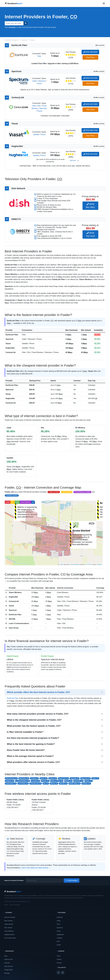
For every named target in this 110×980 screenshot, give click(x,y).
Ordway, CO (53, 778)
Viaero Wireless (15, 592)
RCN (58, 941)
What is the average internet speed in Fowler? (30, 756)
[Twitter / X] (63, 973)
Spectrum (10, 339)
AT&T (58, 924)
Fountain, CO (86, 784)
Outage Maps (8, 970)
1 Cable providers (54, 492)
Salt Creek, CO (78, 781)
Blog (6, 956)
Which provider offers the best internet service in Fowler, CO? (38, 692)
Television (42, 81)
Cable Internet (9, 924)
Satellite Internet (9, 935)
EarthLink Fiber (12, 335)
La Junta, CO (35, 781)
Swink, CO (95, 778)
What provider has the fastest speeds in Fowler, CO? (34, 726)
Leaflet (61, 564)
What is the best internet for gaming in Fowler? (31, 744)
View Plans (90, 57)
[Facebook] (58, 973)
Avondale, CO (75, 778)
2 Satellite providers (12, 496)
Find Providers (71, 880)
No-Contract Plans (10, 938)
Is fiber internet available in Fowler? (25, 732)
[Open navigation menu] (104, 3)
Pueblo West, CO (11, 784)
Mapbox (100, 564)
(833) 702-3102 (90, 234)
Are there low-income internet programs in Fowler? (33, 738)
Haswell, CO (63, 784)
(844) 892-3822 (90, 206)
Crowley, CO (34, 778)
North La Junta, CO (57, 781)
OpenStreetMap (75, 564)
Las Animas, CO (23, 784)
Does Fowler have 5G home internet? (26, 750)
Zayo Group (14, 628)
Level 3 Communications (19, 623)
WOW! (59, 945)
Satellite (36, 135)
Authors (59, 959)
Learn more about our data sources (35, 868)
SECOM (12, 619)
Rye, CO (46, 784)
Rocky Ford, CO (63, 778)
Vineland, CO (10, 781)
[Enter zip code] (44, 881)
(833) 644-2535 (90, 154)
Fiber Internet (8, 921)
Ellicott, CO (54, 784)
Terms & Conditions (15, 905)
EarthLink (60, 917)
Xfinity (59, 921)
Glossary (7, 963)
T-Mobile (59, 938)
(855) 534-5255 (90, 78)
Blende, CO (68, 781)
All (33, 502)
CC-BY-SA (89, 564)
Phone (39, 84)
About (59, 956)
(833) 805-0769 (90, 130)
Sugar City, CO (85, 778)
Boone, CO (44, 778)
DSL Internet (8, 928)
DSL (39, 106)
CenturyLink (11, 352)
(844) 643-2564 (90, 104)
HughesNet (10, 348)
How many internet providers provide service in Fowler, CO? (38, 714)
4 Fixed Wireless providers (82, 492)
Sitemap (7, 973)
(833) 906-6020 (90, 52)
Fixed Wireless (26, 502)
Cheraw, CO (45, 781)
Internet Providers (10, 917)
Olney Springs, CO (11, 778)
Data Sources (9, 966)
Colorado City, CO (36, 784)
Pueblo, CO (89, 781)
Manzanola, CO (24, 778)
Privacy (6, 905)
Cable (34, 81)
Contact (59, 963)
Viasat (8, 344)
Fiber (39, 56)
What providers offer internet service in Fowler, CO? (33, 762)
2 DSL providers (67, 492)
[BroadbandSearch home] (14, 3)
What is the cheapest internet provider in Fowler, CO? (34, 720)
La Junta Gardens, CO (22, 781)
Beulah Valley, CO (74, 784)
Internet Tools (8, 959)
